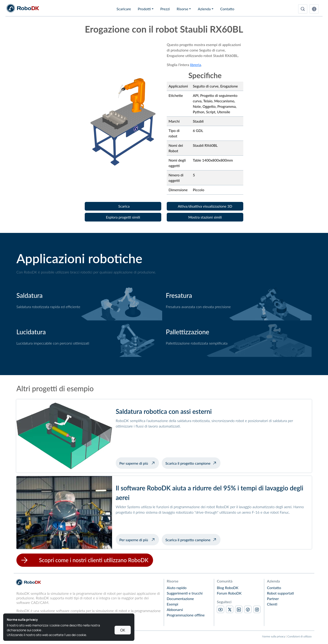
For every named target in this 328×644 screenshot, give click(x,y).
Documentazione (180, 599)
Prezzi (165, 9)
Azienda (204, 9)
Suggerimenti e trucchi (185, 593)
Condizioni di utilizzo (300, 636)
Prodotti (144, 9)
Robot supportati (280, 593)
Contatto (227, 9)
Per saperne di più (139, 463)
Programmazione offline (186, 615)
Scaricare (124, 9)
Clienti (272, 604)
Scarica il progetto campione (188, 463)
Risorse (182, 9)
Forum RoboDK (229, 593)
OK (123, 630)
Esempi (172, 604)
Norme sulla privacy (274, 636)
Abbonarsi (175, 609)
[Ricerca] (303, 9)
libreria (195, 65)
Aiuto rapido (177, 588)
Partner (273, 599)
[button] (314, 9)
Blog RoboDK (228, 588)
